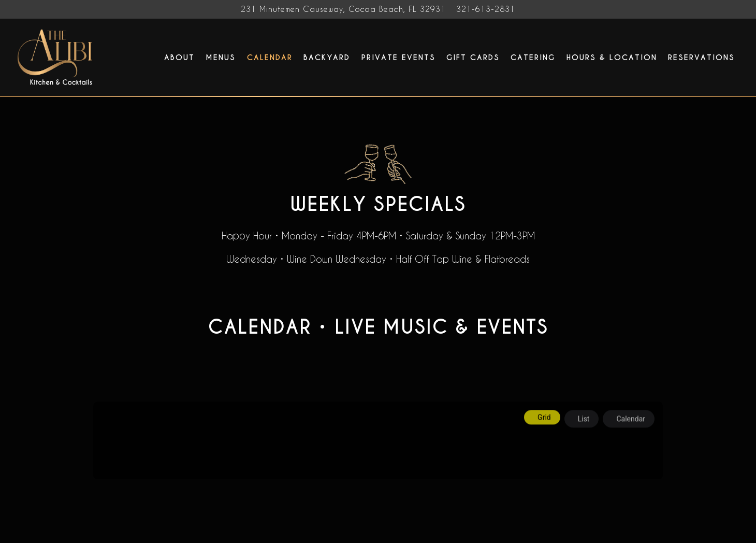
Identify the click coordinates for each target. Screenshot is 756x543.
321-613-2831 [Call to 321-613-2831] (486, 9)
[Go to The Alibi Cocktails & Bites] (343, 9)
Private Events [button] (398, 58)
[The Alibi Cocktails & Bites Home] (56, 56)
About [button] (179, 58)
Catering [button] (533, 58)
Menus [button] (221, 58)
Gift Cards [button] (473, 58)
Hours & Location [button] (612, 58)
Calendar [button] (270, 58)
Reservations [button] (701, 58)
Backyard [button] (327, 58)
